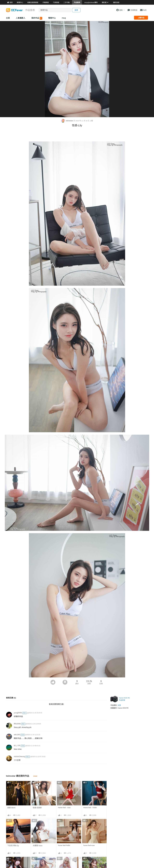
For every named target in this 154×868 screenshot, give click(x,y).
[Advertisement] (77, 135)
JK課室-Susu (38, 846)
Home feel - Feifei (90, 808)
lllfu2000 (17, 724)
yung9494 (18, 713)
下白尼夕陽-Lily (13, 846)
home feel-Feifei (64, 845)
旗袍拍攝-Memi (89, 861)
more (35, 776)
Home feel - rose (64, 808)
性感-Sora (62, 861)
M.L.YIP (17, 745)
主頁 (8, 18)
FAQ (64, 18)
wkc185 (17, 735)
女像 (119, 705)
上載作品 (141, 18)
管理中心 (52, 18)
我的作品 (37, 18)
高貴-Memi (11, 808)
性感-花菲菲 (37, 808)
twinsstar (67, 121)
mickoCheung (19, 756)
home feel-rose (89, 845)
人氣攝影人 (21, 18)
